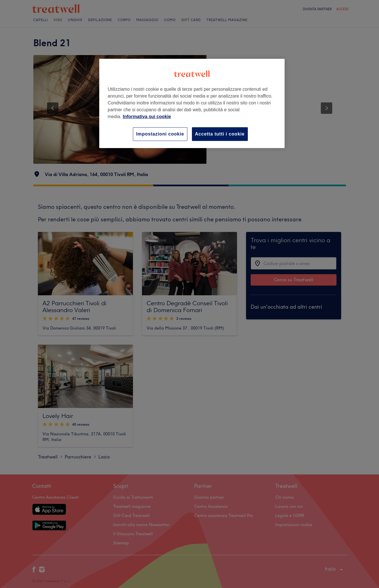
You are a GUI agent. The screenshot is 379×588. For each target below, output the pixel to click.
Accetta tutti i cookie (220, 134)
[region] (192, 103)
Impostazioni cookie (160, 134)
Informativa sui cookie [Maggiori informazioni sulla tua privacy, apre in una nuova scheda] (147, 117)
